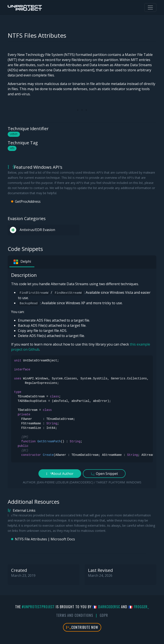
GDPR (104, 615)
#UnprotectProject (38, 607)
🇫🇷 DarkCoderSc (106, 607)
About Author (60, 474)
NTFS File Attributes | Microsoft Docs (45, 539)
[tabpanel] (82, 378)
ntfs (12, 148)
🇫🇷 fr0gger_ (139, 607)
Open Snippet (104, 474)
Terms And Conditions (75, 615)
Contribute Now (82, 627)
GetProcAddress (28, 201)
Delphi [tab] (22, 262)
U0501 (14, 134)
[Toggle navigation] (150, 7)
